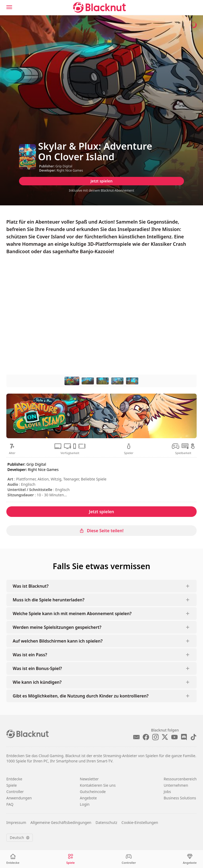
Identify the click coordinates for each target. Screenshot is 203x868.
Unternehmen (176, 785)
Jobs (167, 792)
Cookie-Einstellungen (140, 822)
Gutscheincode (93, 792)
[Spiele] (71, 859)
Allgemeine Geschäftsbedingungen (61, 822)
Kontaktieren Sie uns (98, 785)
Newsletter (89, 779)
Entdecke (14, 779)
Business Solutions (180, 798)
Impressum (16, 822)
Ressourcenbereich (180, 779)
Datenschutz (107, 822)
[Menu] (9, 7)
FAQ (10, 804)
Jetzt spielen (101, 181)
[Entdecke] (13, 859)
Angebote (88, 798)
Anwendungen (19, 798)
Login (85, 804)
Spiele (11, 785)
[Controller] (129, 859)
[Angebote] (190, 859)
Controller (15, 792)
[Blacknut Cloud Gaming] (99, 7)
